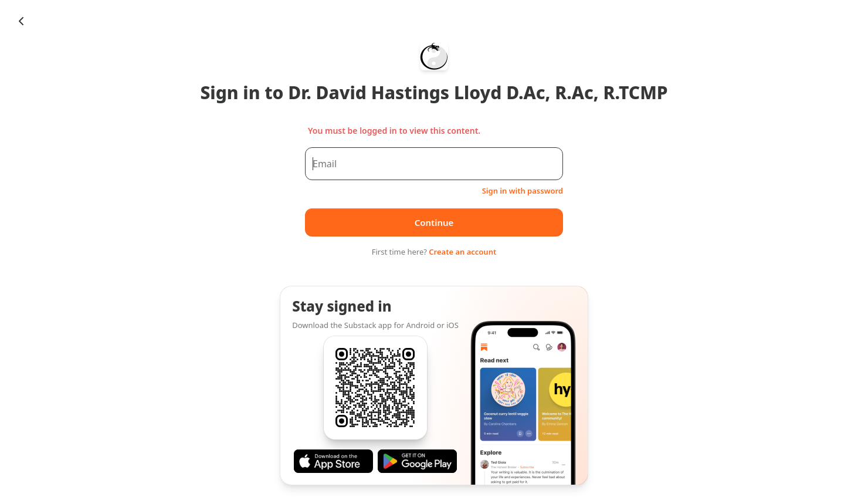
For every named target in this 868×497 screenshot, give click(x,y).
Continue (434, 222)
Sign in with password (523, 191)
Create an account (462, 252)
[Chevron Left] (21, 21)
